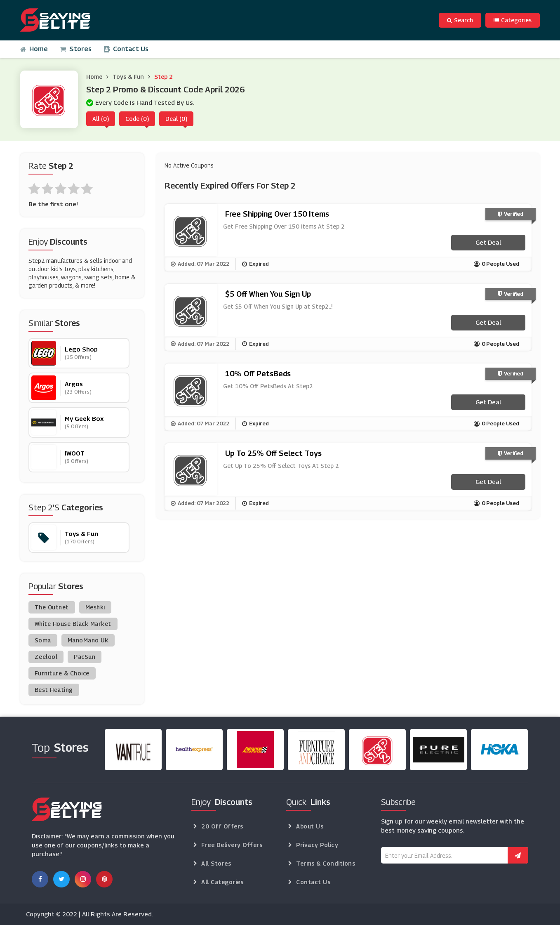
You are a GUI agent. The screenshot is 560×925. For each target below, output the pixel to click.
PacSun (85, 657)
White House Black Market (73, 624)
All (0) (101, 119)
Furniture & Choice (62, 673)
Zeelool (46, 657)
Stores (76, 49)
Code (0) (137, 119)
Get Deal (488, 242)
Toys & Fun (128, 77)
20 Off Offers (222, 826)
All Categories (222, 882)
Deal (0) (176, 119)
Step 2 (164, 77)
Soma (43, 640)
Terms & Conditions (326, 863)
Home (34, 49)
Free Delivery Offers (232, 845)
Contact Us (126, 49)
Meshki (95, 607)
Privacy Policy (317, 845)
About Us (310, 826)
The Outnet (52, 607)
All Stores (216, 863)
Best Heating (54, 690)
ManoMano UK (88, 640)
